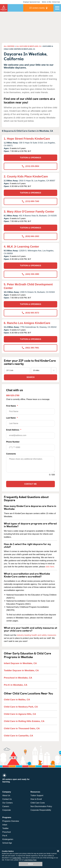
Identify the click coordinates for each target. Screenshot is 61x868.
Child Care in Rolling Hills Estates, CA (24, 721)
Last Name (30, 422)
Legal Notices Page (30, 860)
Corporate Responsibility (41, 810)
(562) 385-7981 (30, 348)
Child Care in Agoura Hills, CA (20, 714)
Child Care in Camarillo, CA (18, 736)
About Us (6, 795)
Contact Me (30, 484)
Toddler (5, 828)
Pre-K (5, 836)
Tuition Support (37, 795)
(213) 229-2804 (30, 166)
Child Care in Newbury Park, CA (21, 707)
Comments (11, 454)
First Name (30, 410)
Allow (30, 864)
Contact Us (7, 799)
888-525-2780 (13, 395)
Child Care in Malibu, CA (17, 700)
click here (50, 567)
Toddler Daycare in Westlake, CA (21, 670)
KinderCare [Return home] (4, 8)
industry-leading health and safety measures (37, 635)
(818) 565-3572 (30, 313)
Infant (5, 825)
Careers (6, 806)
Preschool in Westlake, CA (18, 678)
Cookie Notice (17, 858)
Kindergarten (8, 839)
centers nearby (37, 8)
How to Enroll (36, 799)
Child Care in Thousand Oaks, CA (22, 728)
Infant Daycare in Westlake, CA (20, 663)
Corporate (7, 810)
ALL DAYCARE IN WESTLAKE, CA (29, 46)
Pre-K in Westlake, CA (16, 685)
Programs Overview (11, 821)
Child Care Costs (38, 803)
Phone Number (30, 446)
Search (31, 377)
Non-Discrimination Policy (41, 806)
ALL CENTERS (9, 46)
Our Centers (7, 803)
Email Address (30, 434)
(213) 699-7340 (30, 201)
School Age (7, 843)
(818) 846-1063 (30, 236)
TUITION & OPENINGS (30, 158)
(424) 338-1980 (30, 274)
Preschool (7, 832)
